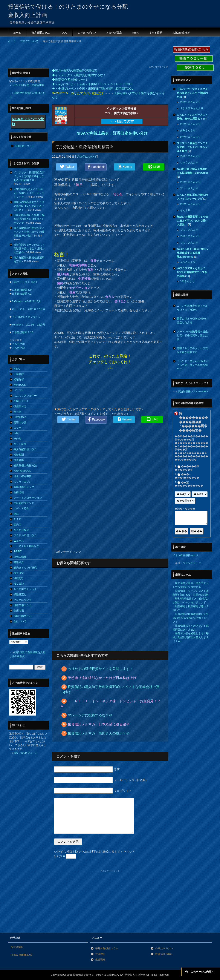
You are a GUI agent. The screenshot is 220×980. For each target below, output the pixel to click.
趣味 (16, 514)
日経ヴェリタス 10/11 (24, 282)
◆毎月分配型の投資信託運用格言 (75, 71)
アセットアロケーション (28, 498)
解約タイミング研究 (25, 568)
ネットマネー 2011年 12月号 (28, 309)
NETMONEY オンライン (26, 317)
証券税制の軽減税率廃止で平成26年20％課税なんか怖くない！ (191, 618)
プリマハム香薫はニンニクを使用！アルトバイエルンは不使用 (192, 147)
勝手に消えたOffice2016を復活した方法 (192, 321)
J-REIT (18, 551)
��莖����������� (189, 484)
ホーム (17, 33)
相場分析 (19, 379)
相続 (16, 433)
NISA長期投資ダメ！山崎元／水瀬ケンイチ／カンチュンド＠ (29, 193)
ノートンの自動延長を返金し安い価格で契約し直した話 (192, 335)
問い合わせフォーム (26, 753)
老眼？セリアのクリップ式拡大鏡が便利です (192, 350)
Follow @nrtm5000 (21, 955)
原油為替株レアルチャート (193, 392)
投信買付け (20, 406)
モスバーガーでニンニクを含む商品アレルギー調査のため (192, 93)
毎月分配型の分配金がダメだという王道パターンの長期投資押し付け (29, 232)
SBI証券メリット (25, 146)
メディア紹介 (21, 508)
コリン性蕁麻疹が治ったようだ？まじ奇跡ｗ (192, 308)
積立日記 (19, 584)
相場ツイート (21, 401)
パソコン (19, 390)
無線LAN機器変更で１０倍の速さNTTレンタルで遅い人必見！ (29, 206)
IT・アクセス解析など (26, 546)
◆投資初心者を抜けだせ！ (70, 80)
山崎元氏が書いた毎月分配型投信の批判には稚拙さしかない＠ (29, 219)
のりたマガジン (87, 33)
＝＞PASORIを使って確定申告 (27, 85)
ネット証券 (156, 33)
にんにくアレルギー (25, 396)
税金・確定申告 (23, 476)
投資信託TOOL (22, 471)
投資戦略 (19, 460)
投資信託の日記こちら (192, 50)
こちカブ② (18, 348)
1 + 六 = (65, 856)
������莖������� (187, 468)
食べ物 (17, 412)
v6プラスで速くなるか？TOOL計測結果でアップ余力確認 (192, 272)
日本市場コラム (23, 605)
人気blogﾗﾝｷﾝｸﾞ (182, 33)
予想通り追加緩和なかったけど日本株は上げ (102, 678)
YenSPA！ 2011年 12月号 (28, 325)
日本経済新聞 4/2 (22, 294)
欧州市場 (19, 611)
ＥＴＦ (17, 519)
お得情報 (19, 492)
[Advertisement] (86, 55)
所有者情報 (17, 947)
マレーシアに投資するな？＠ (90, 715)
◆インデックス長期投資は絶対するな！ (79, 75)
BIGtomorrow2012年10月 (26, 301)
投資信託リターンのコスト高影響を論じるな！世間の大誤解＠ (29, 249)
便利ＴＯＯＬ (195, 68)
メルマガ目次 (114, 33)
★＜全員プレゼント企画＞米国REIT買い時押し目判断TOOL (93, 89)
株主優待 (19, 573)
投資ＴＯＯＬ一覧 (194, 59)
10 (187, 276)
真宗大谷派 (20, 422)
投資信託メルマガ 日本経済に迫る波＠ (99, 724)
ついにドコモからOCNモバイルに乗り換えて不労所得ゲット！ (193, 365)
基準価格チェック (24, 487)
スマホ (17, 428)
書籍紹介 (19, 562)
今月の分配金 (21, 530)
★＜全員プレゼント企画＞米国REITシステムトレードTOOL (93, 84)
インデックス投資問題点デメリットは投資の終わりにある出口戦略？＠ (29, 176)
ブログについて (87, 157)
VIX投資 (18, 578)
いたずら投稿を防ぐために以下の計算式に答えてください (94, 852)
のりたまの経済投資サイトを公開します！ (100, 669)
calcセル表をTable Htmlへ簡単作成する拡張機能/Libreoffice (192, 253)
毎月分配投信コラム (25, 449)
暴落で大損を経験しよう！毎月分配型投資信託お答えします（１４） (191, 637)
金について (20, 621)
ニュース (19, 541)
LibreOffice (20, 417)
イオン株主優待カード (185, 555)
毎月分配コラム (41, 33)
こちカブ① (18, 344)
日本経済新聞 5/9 (22, 290)
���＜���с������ (187, 476)
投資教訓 (19, 455)
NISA (135, 33)
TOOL (64, 33)
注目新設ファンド (24, 503)
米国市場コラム (23, 616)
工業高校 (19, 374)
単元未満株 (20, 557)
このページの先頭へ (202, 972)
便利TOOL (20, 385)
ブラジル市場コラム (25, 535)
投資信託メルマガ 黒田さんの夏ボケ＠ (99, 733)
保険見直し (20, 594)
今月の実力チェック (25, 589)
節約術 (17, 525)
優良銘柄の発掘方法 (25, 465)
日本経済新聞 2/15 (22, 332)
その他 (17, 439)
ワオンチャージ (192, 563)
